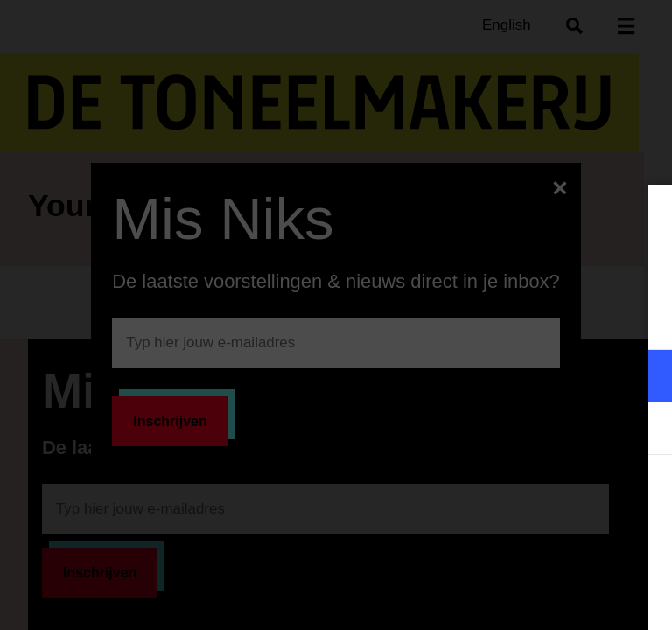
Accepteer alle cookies (524, 546)
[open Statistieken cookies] (644, 483)
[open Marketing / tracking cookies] (644, 430)
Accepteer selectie (523, 597)
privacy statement (453, 319)
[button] (506, 376)
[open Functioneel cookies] (644, 378)
